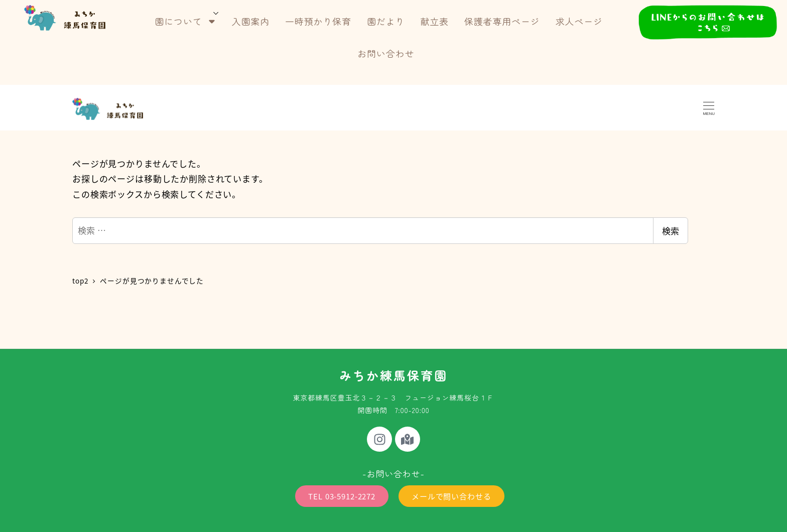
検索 (671, 231)
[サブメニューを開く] (216, 12)
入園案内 (251, 21)
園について (185, 21)
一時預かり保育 (318, 21)
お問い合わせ (386, 53)
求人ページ (579, 21)
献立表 (434, 21)
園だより (386, 21)
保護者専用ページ (502, 21)
